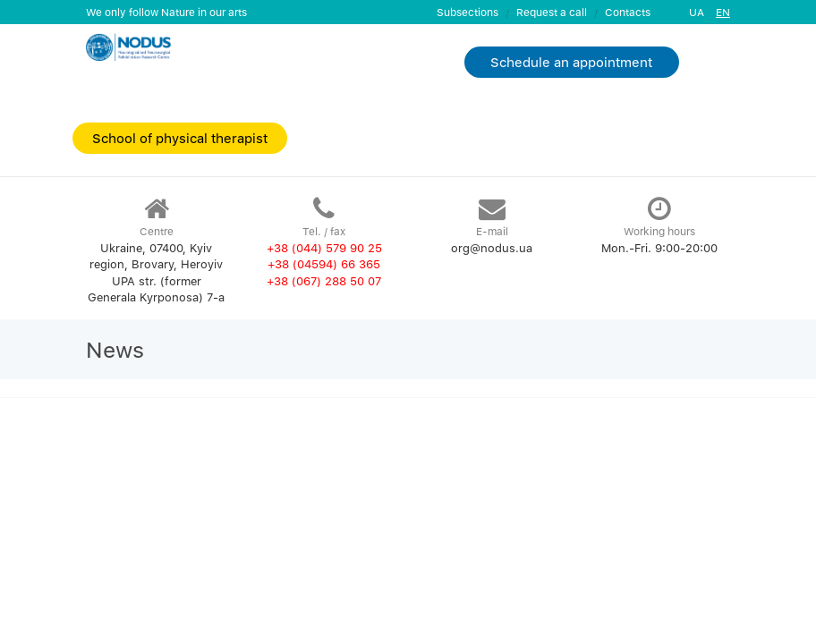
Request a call (552, 12)
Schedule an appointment (571, 62)
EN (723, 12)
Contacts (628, 12)
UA (697, 12)
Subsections (467, 12)
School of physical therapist (180, 138)
